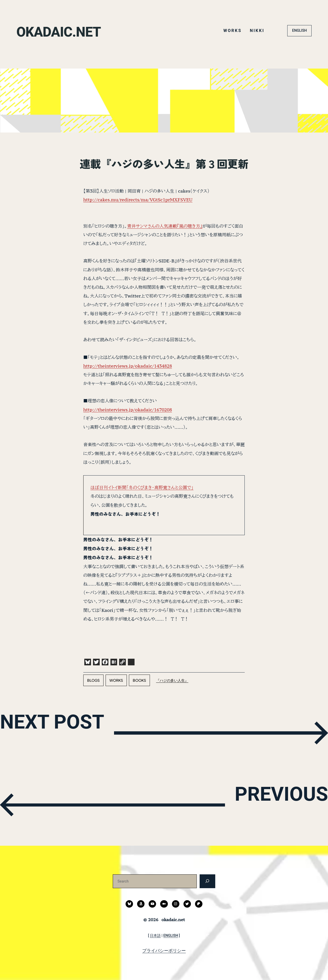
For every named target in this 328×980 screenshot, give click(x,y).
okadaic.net (72, 30)
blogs (93, 680)
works (116, 680)
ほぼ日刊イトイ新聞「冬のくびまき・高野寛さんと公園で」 (142, 487)
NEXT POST (78, 732)
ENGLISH (299, 30)
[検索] (207, 881)
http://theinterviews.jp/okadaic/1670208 (128, 410)
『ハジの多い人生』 (172, 680)
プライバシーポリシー (164, 951)
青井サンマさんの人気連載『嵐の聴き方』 (165, 226)
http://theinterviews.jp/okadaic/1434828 (128, 366)
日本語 (155, 935)
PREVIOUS (258, 804)
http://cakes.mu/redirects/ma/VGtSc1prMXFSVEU (138, 200)
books (139, 680)
